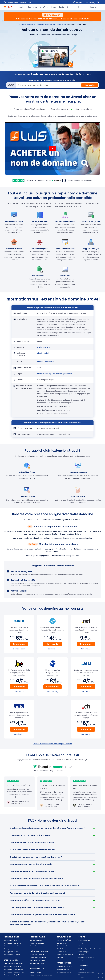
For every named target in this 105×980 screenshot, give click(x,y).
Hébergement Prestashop (13, 966)
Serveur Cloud (62, 946)
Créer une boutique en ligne (13, 963)
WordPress (44, 7)
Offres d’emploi (84, 952)
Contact (81, 969)
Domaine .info (19, 734)
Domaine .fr (53, 649)
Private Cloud (62, 949)
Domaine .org (53, 692)
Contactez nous (83, 74)
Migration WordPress (37, 963)
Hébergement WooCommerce (14, 972)
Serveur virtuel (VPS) (64, 940)
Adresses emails (35, 972)
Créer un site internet (37, 955)
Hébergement (32, 7)
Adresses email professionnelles (41, 975)
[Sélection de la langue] (99, 2)
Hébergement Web (10, 940)
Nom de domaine (29, 24)
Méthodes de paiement (86, 958)
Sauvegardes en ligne (64, 966)
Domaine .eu (86, 692)
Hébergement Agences (12, 955)
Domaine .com (19, 649)
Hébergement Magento (12, 975)
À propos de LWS (84, 940)
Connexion (90, 2)
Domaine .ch (86, 734)
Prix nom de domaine (37, 943)
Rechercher (90, 85)
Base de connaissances (86, 972)
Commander (19, 644)
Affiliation (81, 955)
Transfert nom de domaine (39, 946)
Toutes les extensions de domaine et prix (52, 24)
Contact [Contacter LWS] (79, 2)
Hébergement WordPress (12, 943)
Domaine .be (19, 692)
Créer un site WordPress (38, 958)
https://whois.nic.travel (47, 362)
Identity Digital (43, 353)
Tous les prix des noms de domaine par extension (53, 744)
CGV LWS (81, 943)
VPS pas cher (62, 952)
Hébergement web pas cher (13, 949)
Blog (80, 975)
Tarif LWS (81, 960)
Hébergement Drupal (11, 952)
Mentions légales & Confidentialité (90, 949)
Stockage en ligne (63, 969)
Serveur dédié (62, 943)
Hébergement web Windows (13, 946)
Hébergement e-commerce (13, 969)
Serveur (54, 7)
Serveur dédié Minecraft (65, 955)
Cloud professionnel (64, 972)
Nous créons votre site (37, 960)
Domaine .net (86, 649)
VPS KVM (60, 958)
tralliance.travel (44, 347)
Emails (61, 7)
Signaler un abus (84, 946)
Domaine (21, 7)
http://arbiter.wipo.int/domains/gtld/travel (55, 374)
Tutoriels (81, 978)
